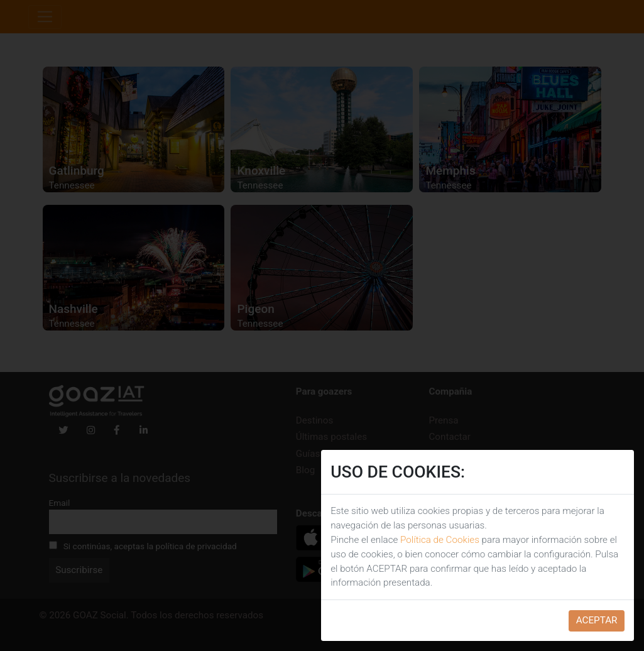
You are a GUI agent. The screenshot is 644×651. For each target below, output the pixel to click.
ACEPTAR (597, 620)
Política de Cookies (440, 540)
